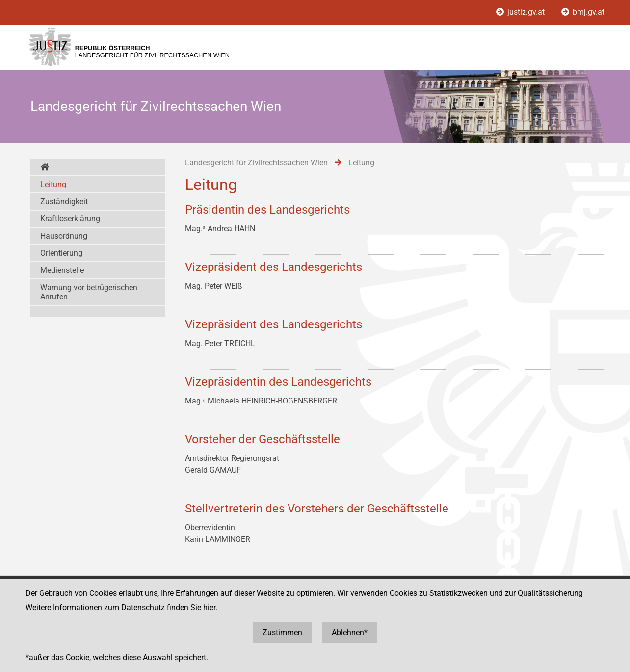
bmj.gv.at (583, 12)
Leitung (53, 184)
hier (209, 607)
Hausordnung (64, 236)
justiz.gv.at (521, 12)
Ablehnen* (350, 632)
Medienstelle (62, 270)
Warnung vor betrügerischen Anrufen (89, 292)
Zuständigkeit (64, 202)
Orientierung (61, 253)
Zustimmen (282, 632)
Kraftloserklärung (70, 219)
